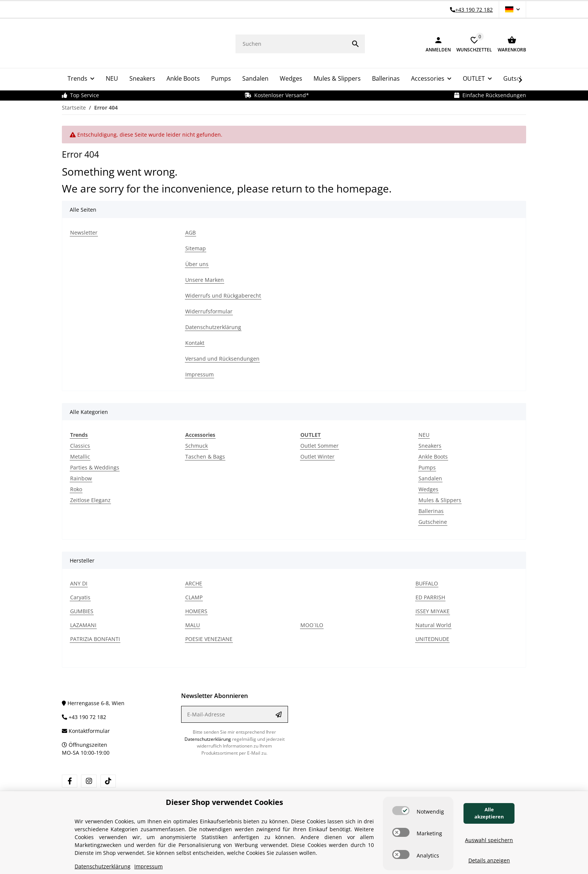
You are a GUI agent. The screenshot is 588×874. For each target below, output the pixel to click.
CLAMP (194, 596)
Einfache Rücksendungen (490, 94)
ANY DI (79, 582)
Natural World (433, 624)
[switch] (401, 811)
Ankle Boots (433, 455)
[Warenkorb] (509, 43)
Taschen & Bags (205, 455)
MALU (193, 624)
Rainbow (81, 477)
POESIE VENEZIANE (209, 638)
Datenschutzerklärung (208, 738)
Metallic (80, 455)
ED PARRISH (430, 596)
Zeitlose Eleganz (90, 499)
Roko (76, 488)
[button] (512, 9)
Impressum (148, 866)
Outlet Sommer (319, 445)
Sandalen (430, 477)
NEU (424, 434)
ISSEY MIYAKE (433, 610)
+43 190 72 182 (84, 716)
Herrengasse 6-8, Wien (93, 702)
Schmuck (196, 445)
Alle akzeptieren (489, 813)
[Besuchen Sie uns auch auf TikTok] (108, 780)
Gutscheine (433, 521)
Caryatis (80, 596)
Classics (80, 445)
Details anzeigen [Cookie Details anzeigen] (489, 860)
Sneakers (430, 445)
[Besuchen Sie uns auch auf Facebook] (70, 780)
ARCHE (194, 582)
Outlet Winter (317, 455)
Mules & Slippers (440, 499)
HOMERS (196, 610)
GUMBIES (82, 610)
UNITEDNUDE (432, 638)
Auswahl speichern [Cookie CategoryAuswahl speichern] (489, 840)
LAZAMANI (83, 624)
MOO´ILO (312, 624)
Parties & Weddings (95, 466)
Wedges (428, 488)
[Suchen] (291, 43)
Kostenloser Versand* (277, 94)
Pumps (427, 466)
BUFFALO (427, 582)
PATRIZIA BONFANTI (95, 638)
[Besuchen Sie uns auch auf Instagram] (89, 780)
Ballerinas (431, 510)
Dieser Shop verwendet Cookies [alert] (224, 802)
